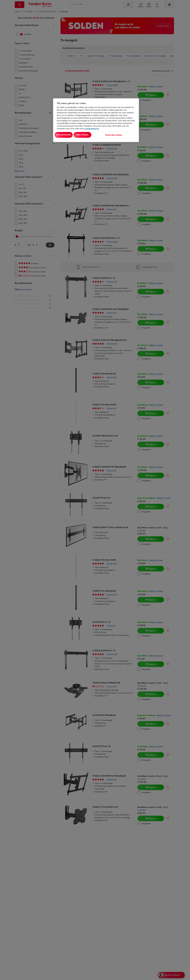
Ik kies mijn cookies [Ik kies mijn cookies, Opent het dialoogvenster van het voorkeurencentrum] (123, 135)
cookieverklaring (92, 129)
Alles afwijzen (91, 135)
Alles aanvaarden (68, 135)
